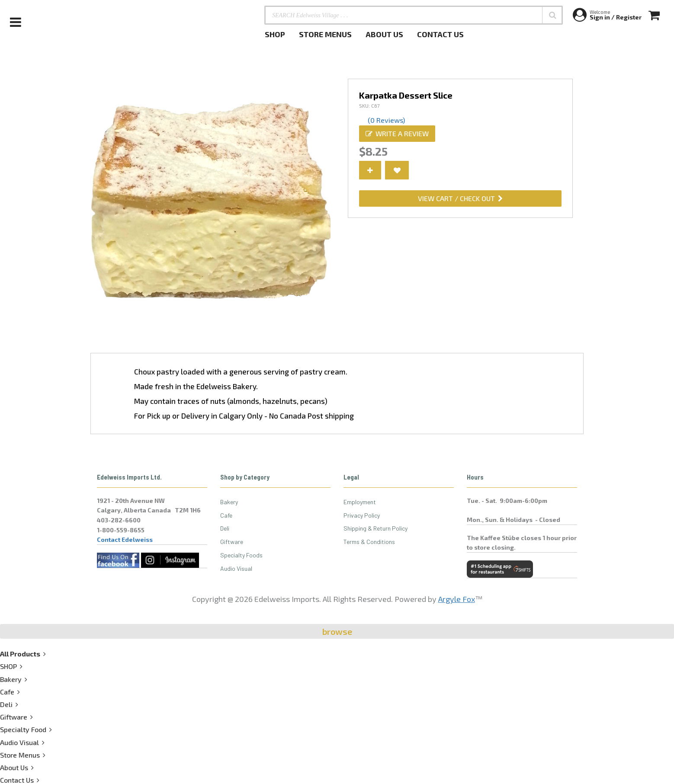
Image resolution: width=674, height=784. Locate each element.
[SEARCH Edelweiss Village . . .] (414, 15)
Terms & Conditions (369, 542)
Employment (360, 502)
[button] (552, 15)
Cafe (226, 515)
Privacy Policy (362, 515)
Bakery (229, 502)
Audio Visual (236, 568)
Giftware (232, 542)
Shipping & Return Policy (376, 528)
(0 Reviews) (386, 120)
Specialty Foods (241, 555)
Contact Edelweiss (125, 539)
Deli (225, 528)
